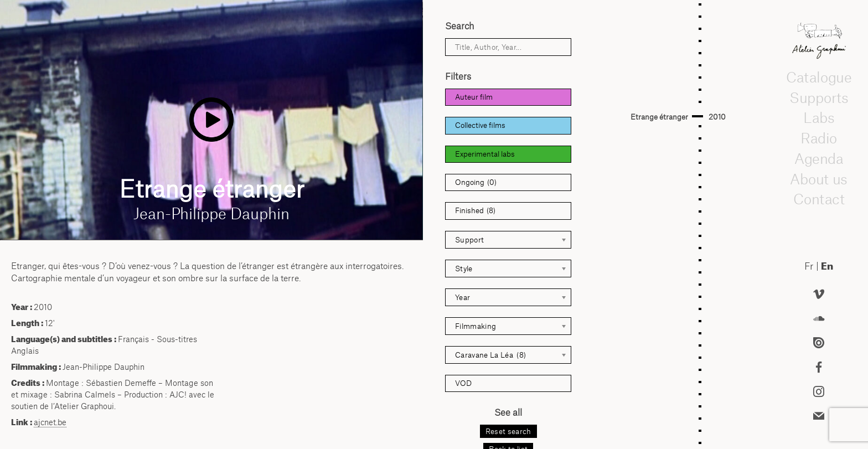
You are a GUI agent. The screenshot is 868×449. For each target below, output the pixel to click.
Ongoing (476, 182)
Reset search (508, 431)
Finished (475, 211)
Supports (819, 97)
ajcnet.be (50, 422)
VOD (463, 383)
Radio (819, 138)
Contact (818, 199)
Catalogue (819, 77)
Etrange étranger (659, 117)
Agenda (819, 158)
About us (819, 179)
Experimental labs (485, 154)
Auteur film (474, 97)
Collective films (480, 125)
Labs (819, 118)
